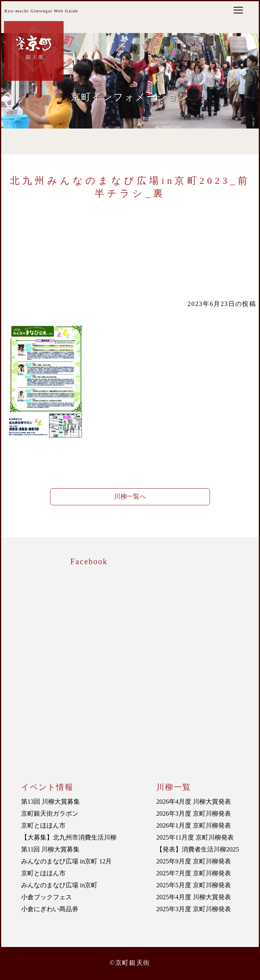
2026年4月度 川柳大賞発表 (194, 802)
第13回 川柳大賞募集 (50, 802)
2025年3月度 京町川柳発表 (194, 909)
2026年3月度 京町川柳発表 (194, 813)
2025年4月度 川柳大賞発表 (194, 897)
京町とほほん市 (43, 825)
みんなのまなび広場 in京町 (59, 885)
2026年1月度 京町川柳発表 (194, 825)
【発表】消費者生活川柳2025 (198, 849)
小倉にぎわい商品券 (50, 909)
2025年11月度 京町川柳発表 (195, 837)
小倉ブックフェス (47, 897)
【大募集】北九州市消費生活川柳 (69, 837)
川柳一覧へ (130, 496)
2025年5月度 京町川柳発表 (194, 885)
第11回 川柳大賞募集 (50, 849)
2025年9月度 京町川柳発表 (194, 861)
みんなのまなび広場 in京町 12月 (66, 861)
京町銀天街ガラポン (50, 813)
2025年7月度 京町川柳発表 (194, 873)
